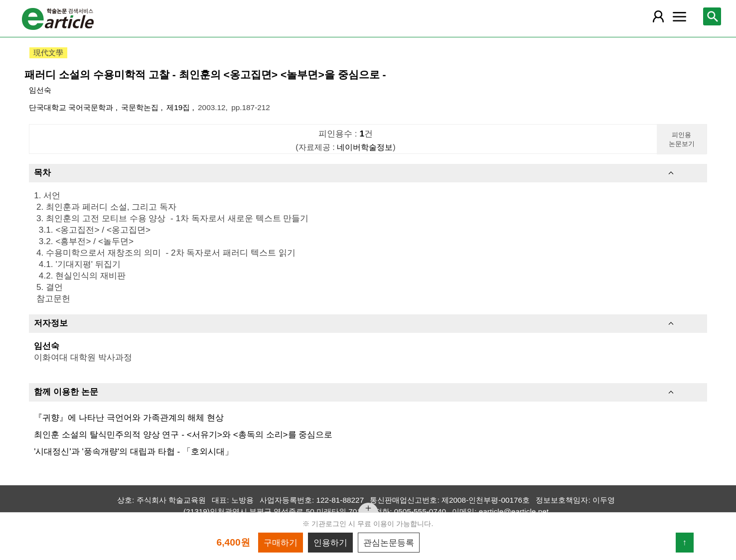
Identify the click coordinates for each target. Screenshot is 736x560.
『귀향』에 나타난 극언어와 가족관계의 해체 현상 (129, 418)
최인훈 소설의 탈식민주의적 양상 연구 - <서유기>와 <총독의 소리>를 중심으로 (183, 434)
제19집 (179, 107)
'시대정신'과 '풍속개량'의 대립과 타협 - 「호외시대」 (134, 451)
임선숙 (40, 90)
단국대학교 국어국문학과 (72, 107)
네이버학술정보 (365, 147)
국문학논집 (141, 107)
